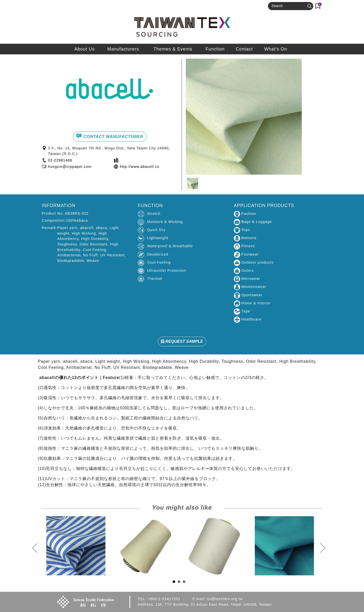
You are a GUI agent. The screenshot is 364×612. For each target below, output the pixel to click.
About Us (84, 49)
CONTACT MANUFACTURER (110, 136)
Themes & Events (173, 49)
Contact (244, 49)
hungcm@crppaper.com (70, 167)
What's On (276, 49)
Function (215, 49)
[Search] (288, 6)
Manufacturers (123, 49)
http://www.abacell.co (140, 167)
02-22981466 (60, 160)
